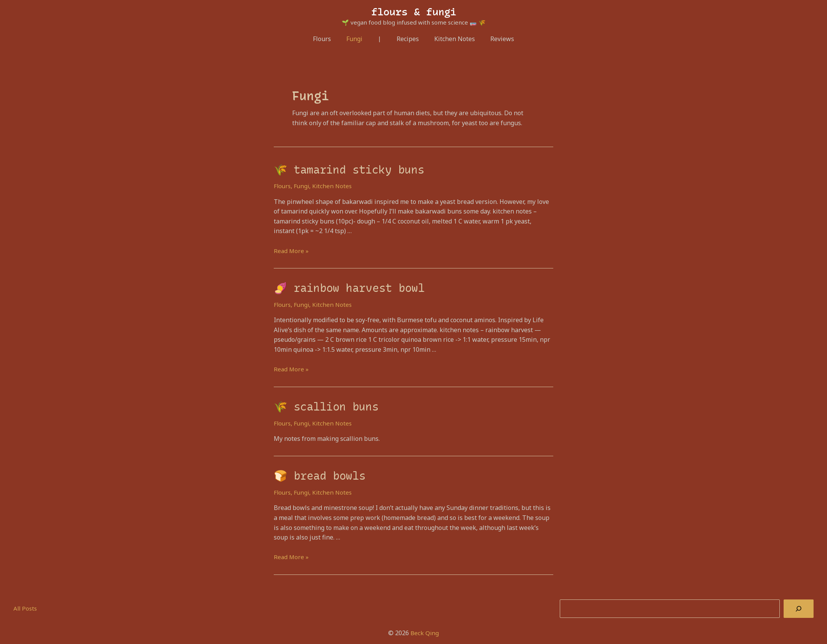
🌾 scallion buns (321, 404)
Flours (328, 39)
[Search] (799, 604)
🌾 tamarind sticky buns (342, 169)
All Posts (26, 604)
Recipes (408, 39)
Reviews (496, 39)
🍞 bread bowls (316, 472)
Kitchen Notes (452, 39)
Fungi (357, 39)
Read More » (292, 250)
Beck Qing (425, 628)
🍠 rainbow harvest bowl (342, 286)
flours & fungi (414, 12)
